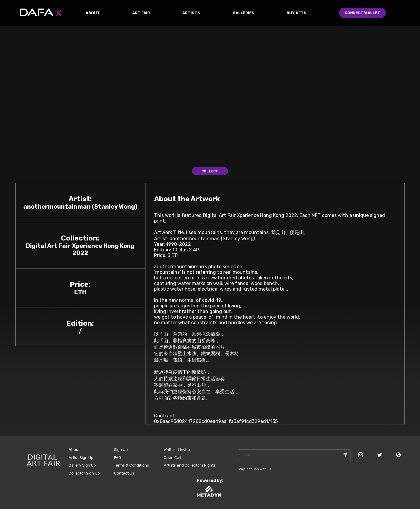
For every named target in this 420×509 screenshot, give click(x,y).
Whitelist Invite (177, 450)
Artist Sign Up (81, 458)
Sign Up (121, 450)
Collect (210, 171)
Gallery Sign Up (82, 465)
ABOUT (93, 13)
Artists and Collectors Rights (190, 465)
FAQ (118, 458)
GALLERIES (243, 13)
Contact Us (124, 473)
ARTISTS (191, 13)
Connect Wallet (362, 13)
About (74, 450)
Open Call (172, 458)
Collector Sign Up (84, 473)
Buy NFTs (296, 13)
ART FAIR (141, 13)
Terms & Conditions (132, 465)
